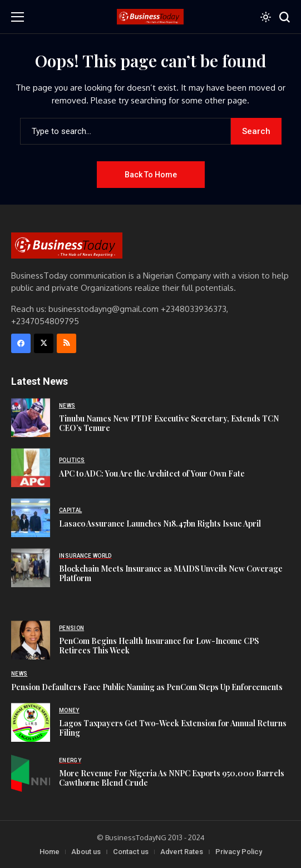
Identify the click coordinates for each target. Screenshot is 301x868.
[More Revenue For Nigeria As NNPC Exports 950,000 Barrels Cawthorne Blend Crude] (31, 772)
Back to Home (151, 175)
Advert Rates (182, 852)
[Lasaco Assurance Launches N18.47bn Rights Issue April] (31, 518)
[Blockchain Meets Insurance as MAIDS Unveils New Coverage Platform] (31, 568)
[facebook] (21, 343)
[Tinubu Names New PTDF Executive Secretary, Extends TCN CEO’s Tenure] (31, 418)
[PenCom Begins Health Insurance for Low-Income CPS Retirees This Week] (31, 640)
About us (86, 852)
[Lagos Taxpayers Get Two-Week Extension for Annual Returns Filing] (31, 722)
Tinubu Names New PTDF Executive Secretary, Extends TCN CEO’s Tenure (169, 423)
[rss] (66, 343)
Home (50, 852)
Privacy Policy (239, 852)
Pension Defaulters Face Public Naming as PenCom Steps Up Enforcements (147, 687)
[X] (44, 343)
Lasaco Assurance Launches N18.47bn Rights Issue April (160, 524)
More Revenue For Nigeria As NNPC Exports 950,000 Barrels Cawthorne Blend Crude (172, 778)
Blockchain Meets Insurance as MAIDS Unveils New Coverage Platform (171, 573)
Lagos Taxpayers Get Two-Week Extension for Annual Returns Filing (173, 728)
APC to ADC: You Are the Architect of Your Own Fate (152, 473)
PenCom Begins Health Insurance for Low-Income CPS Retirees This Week (159, 646)
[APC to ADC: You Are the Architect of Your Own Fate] (31, 468)
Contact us (131, 852)
